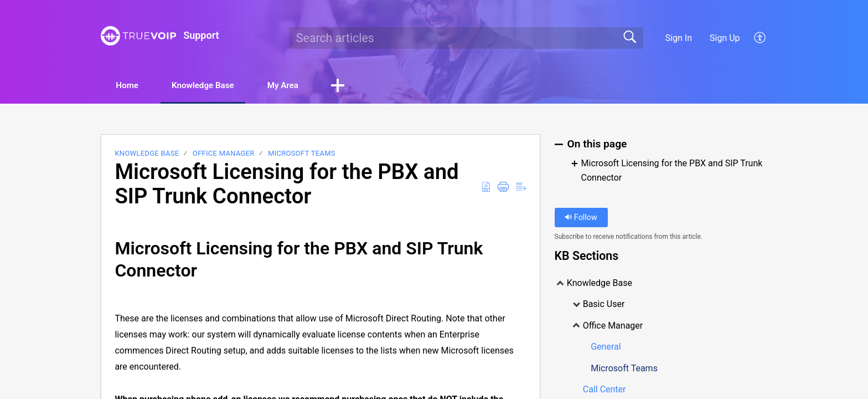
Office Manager (224, 154)
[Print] (503, 188)
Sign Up (725, 38)
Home (132, 86)
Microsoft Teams (302, 154)
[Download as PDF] (486, 188)
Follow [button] (581, 218)
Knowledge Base (216, 86)
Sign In (679, 38)
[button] (363, 86)
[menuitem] (754, 38)
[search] (466, 38)
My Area (304, 86)
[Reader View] (521, 188)
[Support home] (138, 36)
